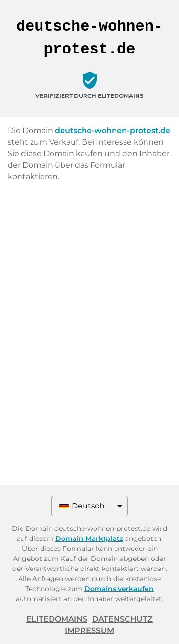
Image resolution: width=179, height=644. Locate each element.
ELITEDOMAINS (57, 619)
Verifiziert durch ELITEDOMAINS (89, 96)
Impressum (89, 630)
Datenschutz (122, 619)
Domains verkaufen (119, 589)
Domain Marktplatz (89, 538)
